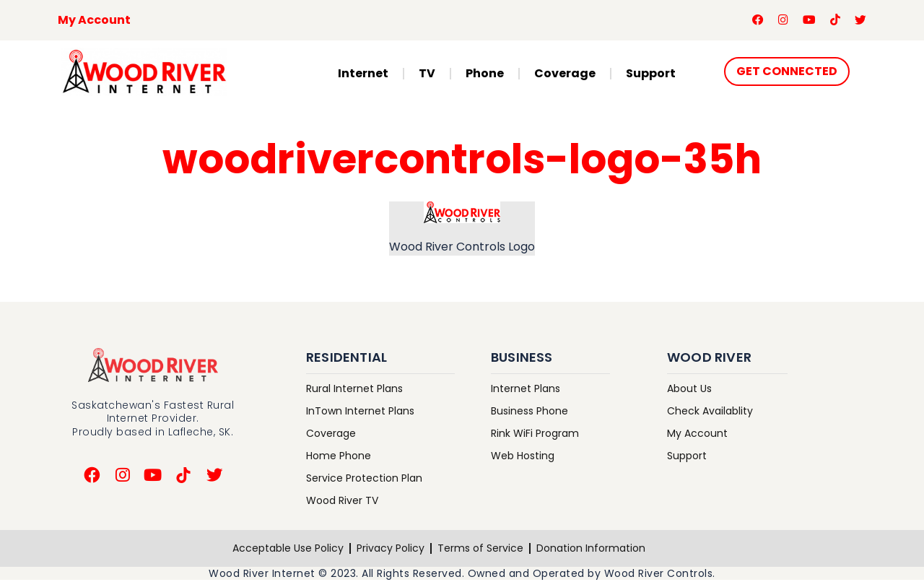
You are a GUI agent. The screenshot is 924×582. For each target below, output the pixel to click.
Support (651, 75)
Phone (485, 75)
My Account (94, 21)
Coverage (565, 75)
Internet (363, 75)
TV (427, 75)
